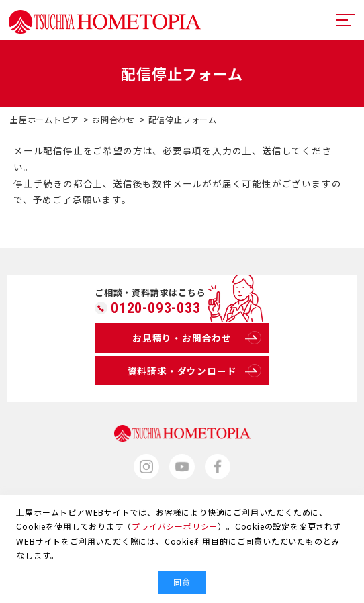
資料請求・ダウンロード (194, 371)
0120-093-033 (156, 308)
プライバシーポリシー (175, 526)
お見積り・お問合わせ (197, 338)
